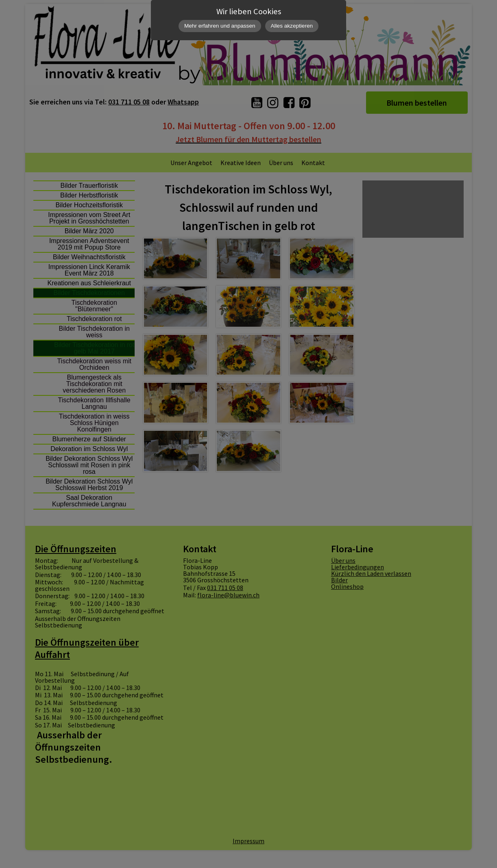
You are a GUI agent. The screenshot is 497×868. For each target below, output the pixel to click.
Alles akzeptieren (292, 26)
